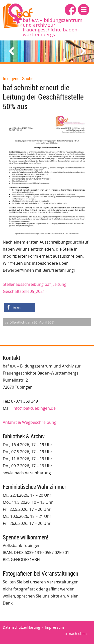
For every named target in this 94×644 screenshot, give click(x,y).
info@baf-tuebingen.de (34, 408)
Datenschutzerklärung (21, 627)
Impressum (54, 627)
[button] (84, 10)
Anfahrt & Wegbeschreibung (30, 422)
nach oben (78, 634)
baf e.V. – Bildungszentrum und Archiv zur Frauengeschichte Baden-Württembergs (53, 27)
